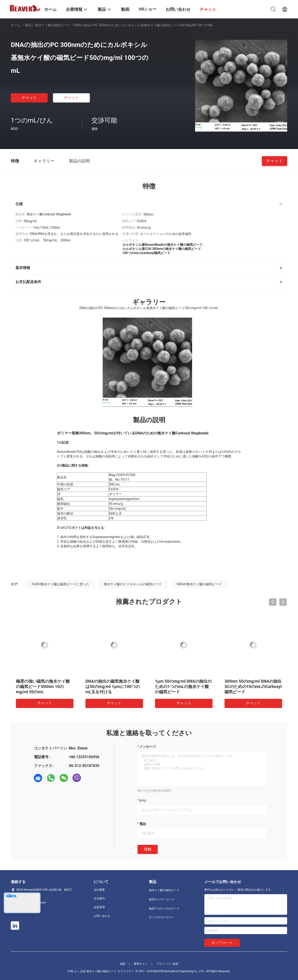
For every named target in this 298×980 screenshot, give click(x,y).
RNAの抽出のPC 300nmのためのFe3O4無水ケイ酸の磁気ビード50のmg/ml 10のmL (44, 686)
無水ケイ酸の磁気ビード (53, 25)
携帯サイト (141, 964)
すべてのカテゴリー (161, 917)
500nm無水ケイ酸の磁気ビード (199, 584)
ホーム (16, 25)
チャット (29, 98)
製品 (28, 25)
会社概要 (99, 890)
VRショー (148, 9)
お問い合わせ (102, 916)
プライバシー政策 (167, 964)
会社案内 (99, 898)
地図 (123, 964)
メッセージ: (148, 746)
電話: (143, 824)
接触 (148, 849)
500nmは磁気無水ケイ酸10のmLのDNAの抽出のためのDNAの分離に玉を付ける (113, 686)
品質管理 (99, 907)
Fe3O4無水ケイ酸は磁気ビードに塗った (60, 584)
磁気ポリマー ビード (162, 899)
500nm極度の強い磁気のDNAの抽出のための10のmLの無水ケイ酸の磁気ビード (183, 686)
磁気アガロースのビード (164, 909)
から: (143, 800)
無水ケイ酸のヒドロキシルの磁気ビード (133, 584)
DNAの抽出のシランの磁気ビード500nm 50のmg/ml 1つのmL (252, 686)
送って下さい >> (222, 943)
